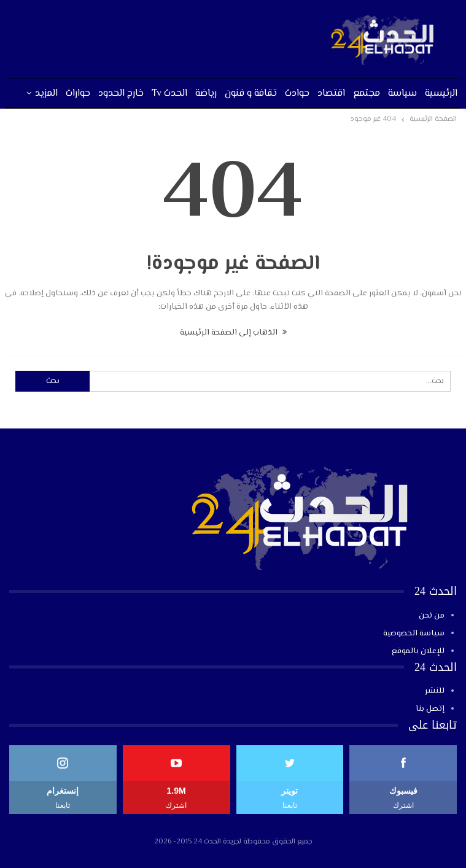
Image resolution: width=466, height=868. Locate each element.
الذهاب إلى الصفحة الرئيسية (233, 333)
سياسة (402, 94)
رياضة (206, 94)
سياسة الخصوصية (414, 634)
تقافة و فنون (251, 94)
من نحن (432, 616)
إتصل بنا (430, 709)
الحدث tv (169, 94)
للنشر (435, 691)
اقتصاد (331, 94)
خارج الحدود (121, 94)
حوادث (297, 94)
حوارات (78, 94)
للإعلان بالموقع (418, 651)
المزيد (46, 94)
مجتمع (367, 94)
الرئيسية (441, 94)
